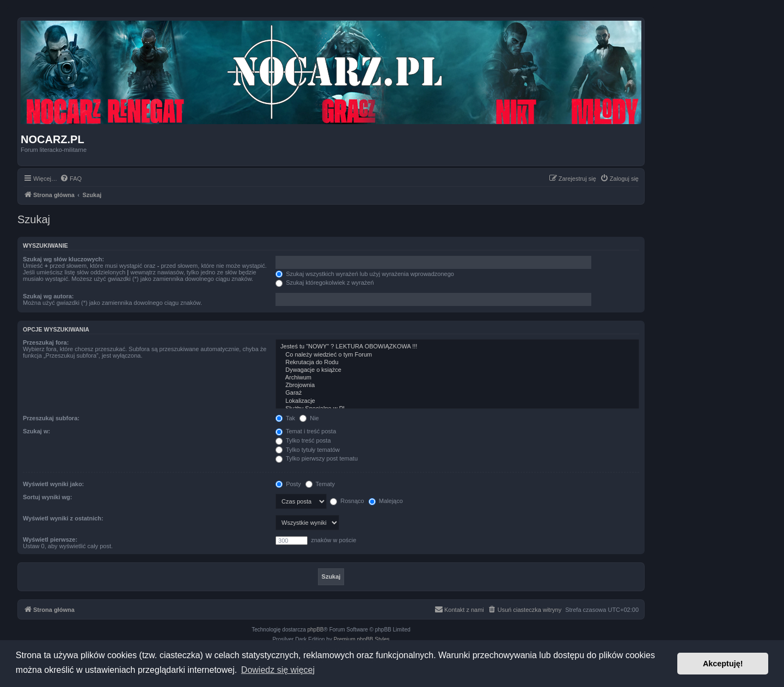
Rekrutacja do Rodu (457, 363)
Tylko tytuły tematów (308, 450)
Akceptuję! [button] (723, 664)
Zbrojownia (457, 385)
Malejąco (386, 501)
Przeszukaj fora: (46, 342)
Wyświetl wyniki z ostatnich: (63, 518)
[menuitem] (71, 179)
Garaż (457, 393)
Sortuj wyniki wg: (47, 497)
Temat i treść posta (306, 431)
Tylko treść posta (303, 440)
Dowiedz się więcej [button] (278, 670)
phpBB (316, 630)
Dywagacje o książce (457, 370)
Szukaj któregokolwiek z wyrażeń (324, 283)
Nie (309, 418)
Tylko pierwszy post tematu (317, 458)
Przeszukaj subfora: (51, 418)
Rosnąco (347, 501)
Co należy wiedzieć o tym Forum (457, 355)
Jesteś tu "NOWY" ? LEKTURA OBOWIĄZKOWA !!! (457, 347)
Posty (288, 484)
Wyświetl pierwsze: (50, 539)
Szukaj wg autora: (48, 296)
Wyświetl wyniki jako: (53, 484)
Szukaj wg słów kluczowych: (63, 259)
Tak (285, 418)
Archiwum (457, 378)
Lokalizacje (457, 401)
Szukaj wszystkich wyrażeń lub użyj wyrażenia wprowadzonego (365, 274)
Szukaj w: (36, 431)
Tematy (320, 484)
